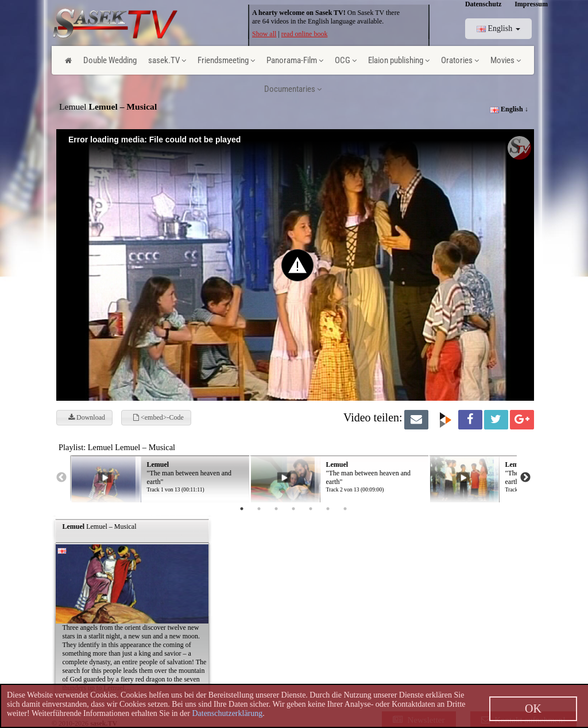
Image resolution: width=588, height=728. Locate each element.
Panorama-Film (295, 60)
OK (533, 708)
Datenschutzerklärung (227, 713)
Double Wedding (110, 60)
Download (87, 417)
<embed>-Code (158, 417)
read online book (305, 34)
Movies (506, 60)
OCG (346, 60)
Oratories (460, 60)
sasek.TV (167, 60)
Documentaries (293, 89)
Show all (264, 34)
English (498, 28)
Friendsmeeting (226, 60)
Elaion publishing (399, 60)
